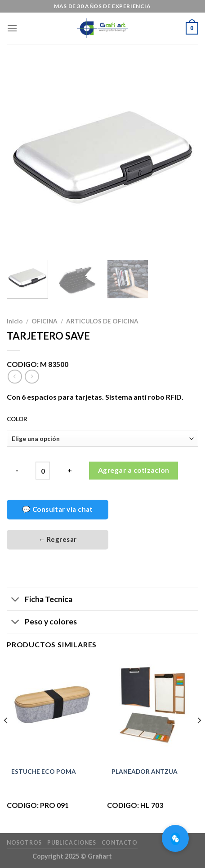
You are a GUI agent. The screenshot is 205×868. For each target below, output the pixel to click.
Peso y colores (42, 623)
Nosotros (24, 843)
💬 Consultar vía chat (58, 509)
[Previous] (6, 738)
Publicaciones (71, 843)
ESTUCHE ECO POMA (44, 772)
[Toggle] (16, 600)
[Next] (199, 738)
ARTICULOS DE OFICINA (102, 321)
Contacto (120, 843)
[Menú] (12, 28)
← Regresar (58, 539)
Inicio (15, 321)
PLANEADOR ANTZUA (145, 772)
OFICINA (45, 321)
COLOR (17, 419)
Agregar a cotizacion (134, 470)
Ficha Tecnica (40, 600)
